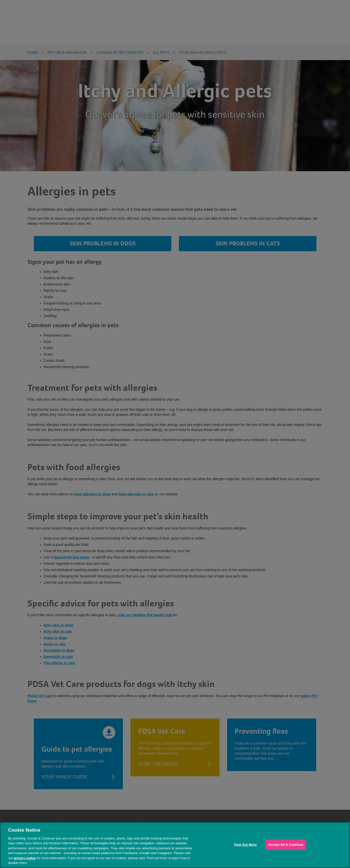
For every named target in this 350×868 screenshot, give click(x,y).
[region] (175, 845)
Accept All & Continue (286, 845)
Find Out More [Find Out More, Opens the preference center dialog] (245, 845)
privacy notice (25, 858)
